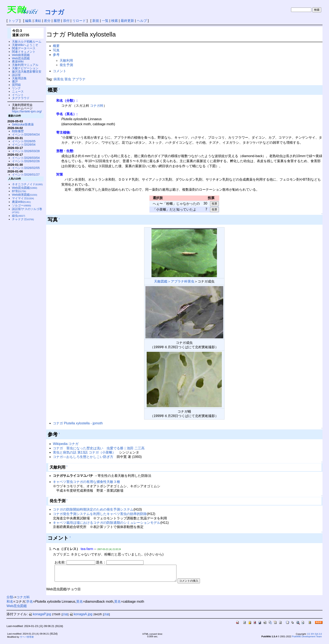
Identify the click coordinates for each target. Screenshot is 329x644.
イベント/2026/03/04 (26, 158)
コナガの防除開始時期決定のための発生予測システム (93, 509)
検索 (115, 21)
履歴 (57, 21)
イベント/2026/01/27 (26, 175)
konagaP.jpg (40, 617)
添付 (66, 21)
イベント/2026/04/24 (26, 134)
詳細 (65, 617)
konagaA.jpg (81, 617)
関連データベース (24, 48)
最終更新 (127, 21)
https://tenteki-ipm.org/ (27, 111)
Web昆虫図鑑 (21, 58)
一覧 (105, 21)
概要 (56, 46)
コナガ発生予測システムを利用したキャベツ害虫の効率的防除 (100, 514)
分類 (10, 600)
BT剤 (19, 191)
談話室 (16, 75)
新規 (96, 21)
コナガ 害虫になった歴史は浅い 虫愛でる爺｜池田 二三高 (99, 448)
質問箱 (16, 85)
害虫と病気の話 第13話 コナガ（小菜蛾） (84, 452)
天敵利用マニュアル (25, 65)
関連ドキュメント (24, 52)
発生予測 (66, 65)
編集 (28, 21)
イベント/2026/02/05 (26, 168)
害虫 (68, 79)
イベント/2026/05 (24, 141)
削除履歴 (18, 131)
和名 (10, 605)
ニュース (18, 91)
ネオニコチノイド (27, 184)
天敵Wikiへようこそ (25, 45)
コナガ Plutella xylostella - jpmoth (78, 423)
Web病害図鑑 (21, 55)
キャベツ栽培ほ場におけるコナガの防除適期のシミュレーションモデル (107, 523)
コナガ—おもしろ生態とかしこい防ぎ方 (83, 457)
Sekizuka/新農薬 (23, 124)
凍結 (38, 21)
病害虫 (59, 79)
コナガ (54, 12)
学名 (30, 605)
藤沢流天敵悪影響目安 (27, 72)
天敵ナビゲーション (25, 68)
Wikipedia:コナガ (66, 444)
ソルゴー (22, 205)
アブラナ (79, 79)
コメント (60, 71)
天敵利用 (66, 61)
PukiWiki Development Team (307, 640)
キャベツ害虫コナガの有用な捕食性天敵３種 (86, 482)
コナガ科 (97, 106)
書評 (15, 81)
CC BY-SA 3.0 (315, 637)
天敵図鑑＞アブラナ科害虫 (174, 281)
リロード (79, 21)
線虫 (19, 216)
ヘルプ (142, 21)
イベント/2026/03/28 (26, 151)
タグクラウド (21, 98)
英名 (80, 605)
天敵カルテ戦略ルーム (27, 42)
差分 (47, 21)
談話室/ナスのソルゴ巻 (27, 211)
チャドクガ (23, 219)
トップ (13, 21)
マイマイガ (23, 198)
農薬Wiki (18, 61)
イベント (18, 95)
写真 (56, 50)
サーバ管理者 (27, 640)
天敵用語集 (19, 78)
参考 (56, 55)
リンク (16, 88)
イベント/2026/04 (24, 145)
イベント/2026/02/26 (26, 161)
